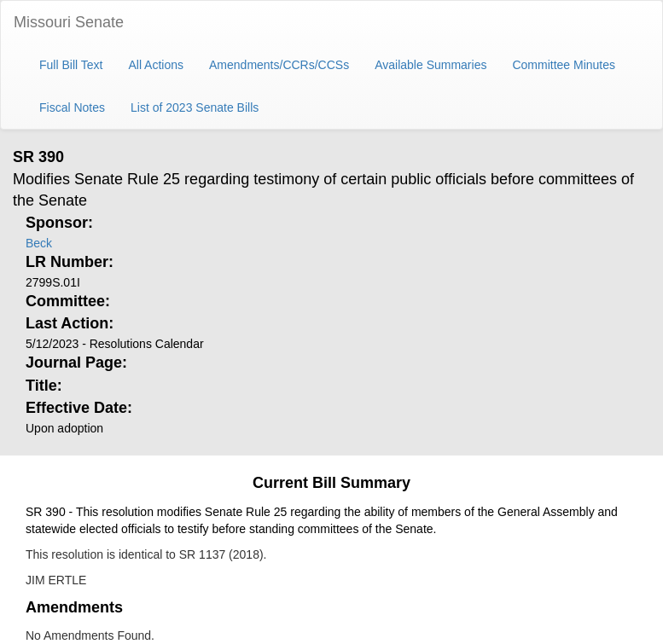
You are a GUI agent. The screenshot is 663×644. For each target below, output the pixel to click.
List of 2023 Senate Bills (195, 107)
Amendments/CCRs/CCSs (279, 65)
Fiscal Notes (72, 107)
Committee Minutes (564, 65)
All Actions (156, 65)
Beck (39, 243)
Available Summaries (430, 65)
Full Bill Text (71, 65)
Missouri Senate (69, 22)
